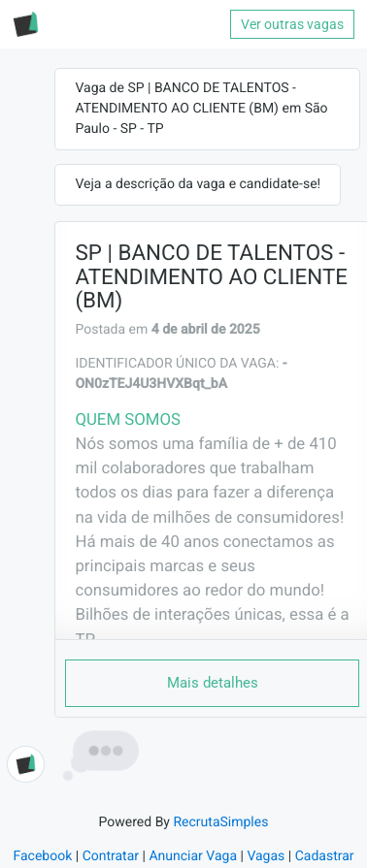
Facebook (42, 856)
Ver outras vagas (292, 24)
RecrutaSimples (220, 822)
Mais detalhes (213, 683)
